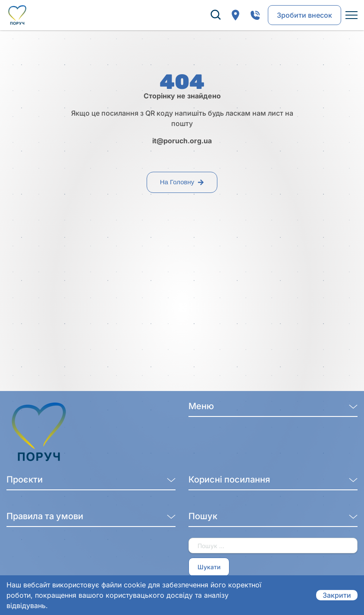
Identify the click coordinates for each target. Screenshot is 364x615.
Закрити (337, 595)
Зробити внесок (304, 15)
